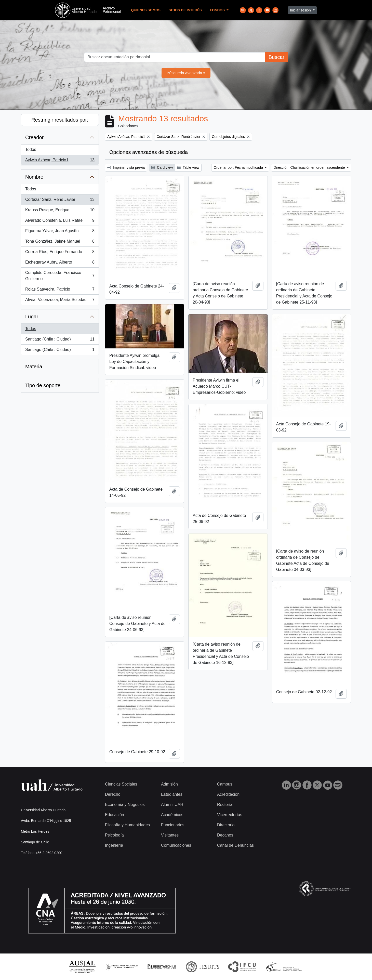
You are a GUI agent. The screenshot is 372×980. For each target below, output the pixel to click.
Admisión (169, 784)
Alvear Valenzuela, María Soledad (60, 301)
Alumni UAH (172, 805)
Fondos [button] (218, 10)
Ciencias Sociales (121, 784)
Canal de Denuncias (235, 845)
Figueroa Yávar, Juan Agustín (60, 232)
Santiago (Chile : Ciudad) (60, 340)
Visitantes (170, 835)
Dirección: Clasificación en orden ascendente (310, 167)
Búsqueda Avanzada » (186, 73)
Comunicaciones (176, 845)
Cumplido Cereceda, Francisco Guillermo (60, 276)
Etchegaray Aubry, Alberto (60, 263)
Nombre (34, 177)
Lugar (32, 317)
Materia (34, 367)
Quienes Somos (146, 10)
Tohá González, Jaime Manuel (60, 242)
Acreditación (228, 794)
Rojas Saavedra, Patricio (60, 290)
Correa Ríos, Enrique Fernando (60, 253)
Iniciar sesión (301, 10)
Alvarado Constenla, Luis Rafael (60, 221)
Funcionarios (173, 825)
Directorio (226, 825)
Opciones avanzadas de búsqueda (149, 152)
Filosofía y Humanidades (127, 825)
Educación (115, 815)
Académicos (172, 815)
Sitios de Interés (185, 10)
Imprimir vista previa (126, 167)
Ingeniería (114, 845)
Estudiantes (172, 794)
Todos (31, 149)
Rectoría (225, 805)
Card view (162, 167)
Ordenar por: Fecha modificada (239, 167)
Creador (34, 137)
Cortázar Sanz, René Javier (60, 201)
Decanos (225, 835)
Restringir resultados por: (60, 120)
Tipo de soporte (43, 385)
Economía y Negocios (125, 805)
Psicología (114, 835)
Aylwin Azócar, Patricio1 (60, 161)
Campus (225, 784)
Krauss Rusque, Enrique (60, 211)
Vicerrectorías (230, 815)
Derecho (113, 794)
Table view (188, 167)
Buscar (276, 57)
